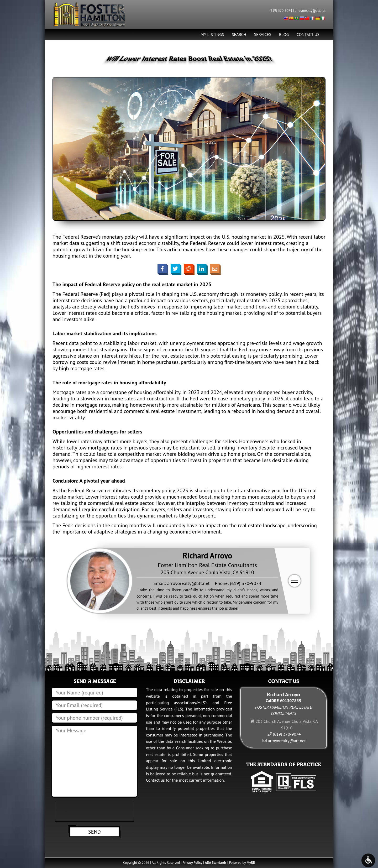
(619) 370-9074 (281, 11)
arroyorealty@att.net (310, 11)
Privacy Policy (192, 863)
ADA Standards (216, 863)
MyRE (251, 863)
